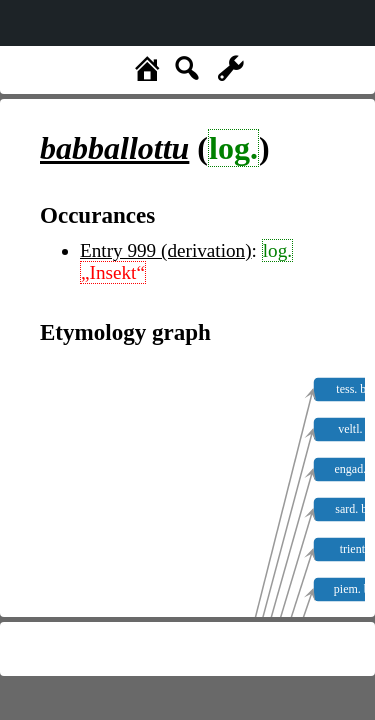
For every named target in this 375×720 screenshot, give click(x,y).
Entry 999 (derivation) (166, 250)
